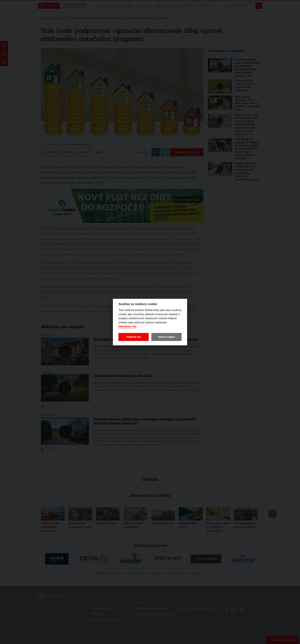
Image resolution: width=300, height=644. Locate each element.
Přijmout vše (134, 337)
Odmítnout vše (127, 327)
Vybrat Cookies (166, 337)
